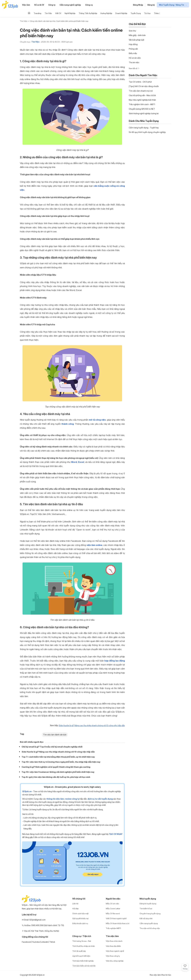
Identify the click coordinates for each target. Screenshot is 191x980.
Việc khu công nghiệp (115, 961)
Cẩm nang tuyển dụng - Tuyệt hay (144, 128)
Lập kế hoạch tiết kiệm (81, 956)
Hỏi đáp (75, 908)
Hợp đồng (133, 44)
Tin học (147, 13)
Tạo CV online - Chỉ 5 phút (140, 82)
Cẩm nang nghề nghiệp (70, 5)
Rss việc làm (155, 975)
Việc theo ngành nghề (115, 951)
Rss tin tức (166, 975)
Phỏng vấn (133, 49)
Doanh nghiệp (121, 13)
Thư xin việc (134, 62)
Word (74, 462)
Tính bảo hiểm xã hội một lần (84, 966)
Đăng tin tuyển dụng (148, 904)
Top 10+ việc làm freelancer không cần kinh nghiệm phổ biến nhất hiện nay (58, 772)
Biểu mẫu (133, 53)
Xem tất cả (134, 68)
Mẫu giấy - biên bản (137, 35)
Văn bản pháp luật (137, 40)
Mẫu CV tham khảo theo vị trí (118, 923)
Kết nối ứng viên (146, 918)
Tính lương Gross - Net (82, 941)
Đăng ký (151, 5)
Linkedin (45, 942)
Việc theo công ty (113, 956)
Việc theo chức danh (114, 941)
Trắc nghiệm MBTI (113, 928)
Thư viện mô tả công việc (150, 928)
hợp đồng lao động (115, 661)
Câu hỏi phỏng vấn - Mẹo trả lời (142, 95)
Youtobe (36, 942)
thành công (68, 424)
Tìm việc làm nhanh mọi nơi (141, 91)
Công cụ (89, 5)
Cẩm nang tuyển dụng (149, 923)
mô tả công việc (97, 420)
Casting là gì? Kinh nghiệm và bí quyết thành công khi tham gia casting (56, 767)
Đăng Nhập (138, 5)
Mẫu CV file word (113, 913)
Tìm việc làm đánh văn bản (55, 735)
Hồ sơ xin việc (135, 58)
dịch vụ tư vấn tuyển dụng (100, 799)
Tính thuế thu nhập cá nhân (84, 946)
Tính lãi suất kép (79, 951)
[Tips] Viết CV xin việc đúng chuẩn (144, 86)
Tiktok (52, 942)
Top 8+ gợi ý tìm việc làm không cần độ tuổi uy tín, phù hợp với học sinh (56, 777)
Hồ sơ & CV (39, 5)
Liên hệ (75, 904)
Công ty (52, 5)
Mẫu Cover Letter (113, 908)
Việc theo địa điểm (113, 946)
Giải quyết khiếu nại (80, 918)
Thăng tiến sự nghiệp (88, 13)
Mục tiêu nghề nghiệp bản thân (142, 100)
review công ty (72, 799)
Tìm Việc (48, 13)
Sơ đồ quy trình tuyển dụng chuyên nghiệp (147, 132)
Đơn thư (132, 31)
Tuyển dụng (136, 13)
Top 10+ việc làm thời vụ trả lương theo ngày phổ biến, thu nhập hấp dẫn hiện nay (61, 762)
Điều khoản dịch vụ (80, 923)
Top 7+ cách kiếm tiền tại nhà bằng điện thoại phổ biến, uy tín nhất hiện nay (58, 757)
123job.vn (27, 791)
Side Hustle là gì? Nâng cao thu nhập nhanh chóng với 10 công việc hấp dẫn (58, 752)
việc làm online (95, 545)
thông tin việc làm (55, 799)
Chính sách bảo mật (80, 913)
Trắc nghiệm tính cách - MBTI (142, 104)
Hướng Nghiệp (106, 13)
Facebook (26, 942)
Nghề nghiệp (70, 13)
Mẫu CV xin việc (112, 904)
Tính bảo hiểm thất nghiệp (83, 961)
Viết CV (58, 13)
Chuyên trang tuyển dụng (150, 913)
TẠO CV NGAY (116, 834)
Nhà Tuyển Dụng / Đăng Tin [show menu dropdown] (172, 5)
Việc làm (26, 5)
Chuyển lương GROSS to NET (142, 109)
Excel (81, 462)
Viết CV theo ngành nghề (116, 918)
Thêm (157, 13)
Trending (37, 13)
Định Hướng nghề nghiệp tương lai (144, 113)
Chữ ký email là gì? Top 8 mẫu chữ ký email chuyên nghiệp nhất (52, 747)
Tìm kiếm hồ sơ (146, 908)
